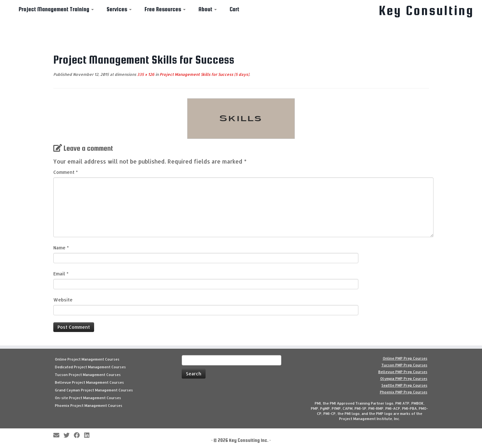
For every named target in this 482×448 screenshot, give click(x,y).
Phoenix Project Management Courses (89, 406)
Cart (234, 9)
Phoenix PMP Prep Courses (404, 392)
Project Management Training (56, 9)
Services (119, 9)
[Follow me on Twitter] (69, 436)
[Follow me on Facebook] (79, 436)
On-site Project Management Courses (88, 398)
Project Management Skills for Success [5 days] (204, 74)
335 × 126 (145, 74)
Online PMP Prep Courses (405, 358)
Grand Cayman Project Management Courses (94, 390)
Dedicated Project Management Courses (90, 367)
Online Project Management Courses (87, 359)
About (208, 9)
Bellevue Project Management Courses (89, 382)
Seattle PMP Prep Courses (404, 385)
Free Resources (165, 9)
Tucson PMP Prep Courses (404, 365)
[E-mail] (58, 436)
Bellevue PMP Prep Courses (403, 372)
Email (61, 274)
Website (63, 300)
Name (61, 248)
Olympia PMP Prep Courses (404, 379)
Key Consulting (426, 11)
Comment (66, 172)
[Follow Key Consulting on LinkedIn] (89, 436)
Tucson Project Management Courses (88, 375)
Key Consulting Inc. (249, 440)
